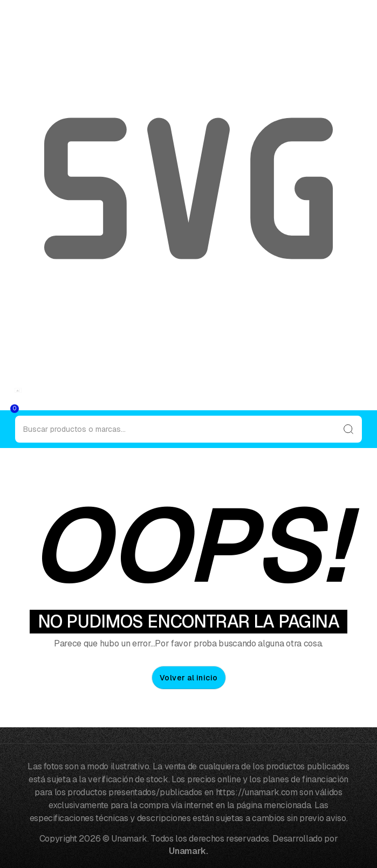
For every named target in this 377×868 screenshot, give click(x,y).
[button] (3, 407)
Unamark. (188, 851)
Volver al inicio (189, 678)
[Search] (188, 429)
